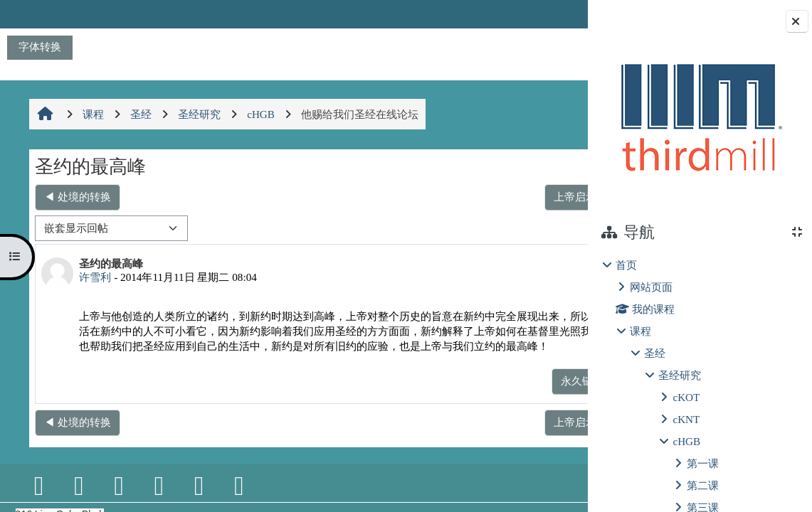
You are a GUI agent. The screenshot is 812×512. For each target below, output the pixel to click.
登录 (552, 14)
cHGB (686, 441)
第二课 (703, 485)
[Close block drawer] (797, 21)
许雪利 (94, 277)
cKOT (686, 397)
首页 (626, 265)
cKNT (686, 419)
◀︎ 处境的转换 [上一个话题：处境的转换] (77, 197)
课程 (640, 331)
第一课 (703, 463)
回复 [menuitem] (539, 396)
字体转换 (40, 47)
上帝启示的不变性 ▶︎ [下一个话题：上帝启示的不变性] (509, 197)
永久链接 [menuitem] (488, 396)
